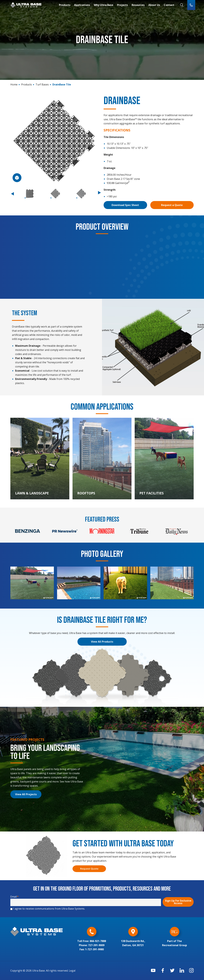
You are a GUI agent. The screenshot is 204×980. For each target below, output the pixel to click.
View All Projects (26, 794)
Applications (82, 5)
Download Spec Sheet (125, 205)
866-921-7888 (98, 941)
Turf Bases (42, 84)
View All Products (102, 642)
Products (65, 5)
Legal (72, 971)
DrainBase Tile (62, 84)
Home (14, 84)
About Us (154, 5)
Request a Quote (172, 205)
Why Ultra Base (104, 5)
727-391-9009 (96, 945)
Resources (138, 5)
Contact (169, 5)
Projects (122, 5)
